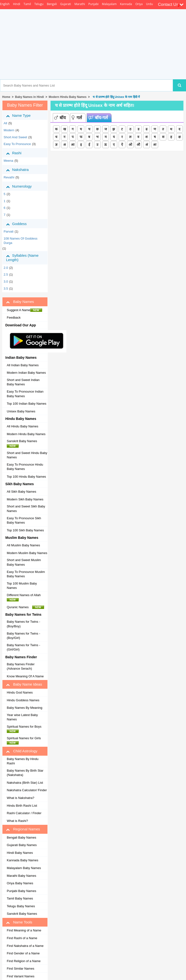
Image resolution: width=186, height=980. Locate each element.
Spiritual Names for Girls (25, 740)
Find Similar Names (20, 969)
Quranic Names (25, 607)
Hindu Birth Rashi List (22, 806)
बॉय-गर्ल (98, 118)
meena (8, 161)
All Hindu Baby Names (23, 426)
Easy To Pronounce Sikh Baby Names (24, 520)
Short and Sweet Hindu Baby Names (27, 455)
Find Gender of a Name (23, 953)
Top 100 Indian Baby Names (27, 404)
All (5, 123)
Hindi (17, 4)
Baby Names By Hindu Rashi (23, 761)
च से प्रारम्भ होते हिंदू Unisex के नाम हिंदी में (116, 97)
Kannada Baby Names (23, 860)
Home (6, 97)
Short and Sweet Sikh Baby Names (26, 509)
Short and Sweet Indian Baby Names (23, 382)
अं (147, 145)
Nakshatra (21, 170)
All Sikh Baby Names (21, 492)
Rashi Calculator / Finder (24, 813)
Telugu (39, 4)
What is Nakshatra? (20, 798)
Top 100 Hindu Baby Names (26, 477)
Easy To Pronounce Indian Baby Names (25, 394)
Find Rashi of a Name (22, 938)
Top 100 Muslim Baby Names (22, 586)
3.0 (6, 282)
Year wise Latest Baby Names (22, 717)
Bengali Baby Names (21, 837)
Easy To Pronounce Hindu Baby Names (25, 467)
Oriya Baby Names (20, 883)
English (5, 4)
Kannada (126, 4)
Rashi (17, 153)
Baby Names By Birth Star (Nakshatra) (25, 773)
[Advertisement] (112, 44)
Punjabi (93, 4)
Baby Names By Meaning (25, 708)
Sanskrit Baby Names (23, 443)
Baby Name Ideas (24, 684)
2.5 (6, 274)
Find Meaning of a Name (24, 930)
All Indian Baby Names (23, 365)
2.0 (6, 268)
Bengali (52, 4)
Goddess (20, 224)
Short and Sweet (15, 137)
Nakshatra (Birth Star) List (25, 783)
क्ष (179, 137)
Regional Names (23, 829)
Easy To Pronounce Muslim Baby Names (26, 574)
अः (155, 145)
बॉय (60, 118)
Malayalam (109, 4)
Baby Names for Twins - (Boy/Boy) (23, 624)
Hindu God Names (20, 692)
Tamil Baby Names (20, 898)
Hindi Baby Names (20, 853)
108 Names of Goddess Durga (20, 241)
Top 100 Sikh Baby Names (25, 530)
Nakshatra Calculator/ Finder (27, 790)
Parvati (8, 231)
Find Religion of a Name (24, 961)
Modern (9, 130)
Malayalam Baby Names (24, 868)
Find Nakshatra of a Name (25, 946)
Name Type (22, 116)
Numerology (23, 186)
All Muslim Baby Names (23, 545)
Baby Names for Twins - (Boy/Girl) (23, 636)
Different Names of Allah (25, 597)
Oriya (139, 4)
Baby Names (20, 302)
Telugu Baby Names (21, 906)
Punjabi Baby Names (21, 891)
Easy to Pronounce (17, 144)
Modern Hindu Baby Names (68, 97)
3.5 (6, 289)
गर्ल (77, 118)
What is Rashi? (17, 821)
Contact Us (171, 4)
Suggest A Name (24, 310)
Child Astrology (22, 751)
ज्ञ (56, 145)
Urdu (149, 4)
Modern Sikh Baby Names (25, 499)
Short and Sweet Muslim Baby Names (24, 562)
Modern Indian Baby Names (26, 373)
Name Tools (19, 922)
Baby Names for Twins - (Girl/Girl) (23, 647)
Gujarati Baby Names (22, 845)
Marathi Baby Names (21, 876)
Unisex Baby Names (21, 411)
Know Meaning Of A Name (25, 676)
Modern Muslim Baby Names (27, 553)
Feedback (14, 318)
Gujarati (66, 4)
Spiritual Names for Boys (25, 729)
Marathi (80, 4)
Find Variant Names (21, 976)
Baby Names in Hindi (29, 97)
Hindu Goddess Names (23, 700)
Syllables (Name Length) (22, 258)
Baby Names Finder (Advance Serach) (21, 666)
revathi (9, 177)
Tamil (27, 4)
